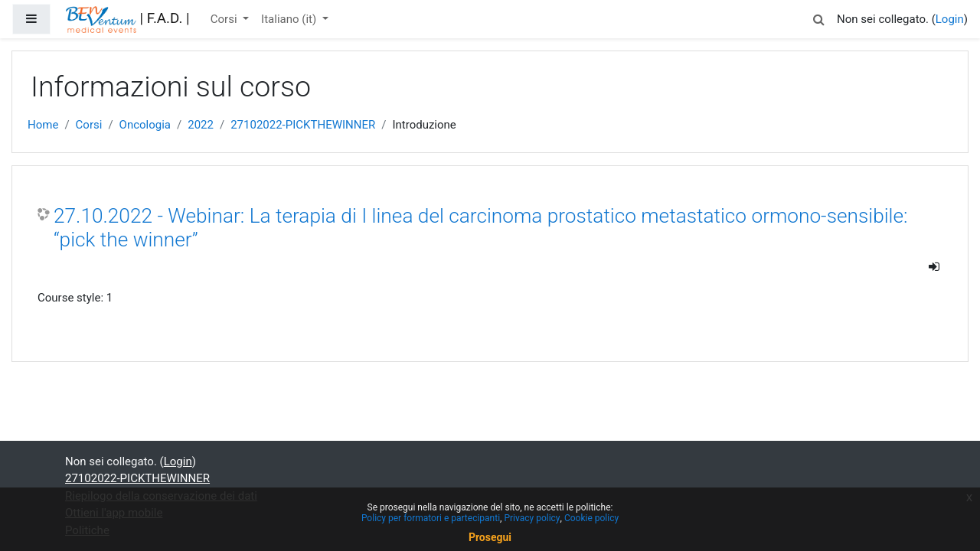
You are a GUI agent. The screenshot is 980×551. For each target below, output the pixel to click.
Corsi (225, 19)
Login (950, 19)
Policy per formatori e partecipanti (431, 518)
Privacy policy (532, 518)
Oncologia (145, 125)
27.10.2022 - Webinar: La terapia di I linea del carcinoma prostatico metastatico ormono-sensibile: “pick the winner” (481, 228)
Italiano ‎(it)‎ (290, 19)
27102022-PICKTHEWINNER (303, 125)
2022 (201, 125)
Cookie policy (591, 518)
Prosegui (490, 537)
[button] (818, 17)
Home (43, 125)
